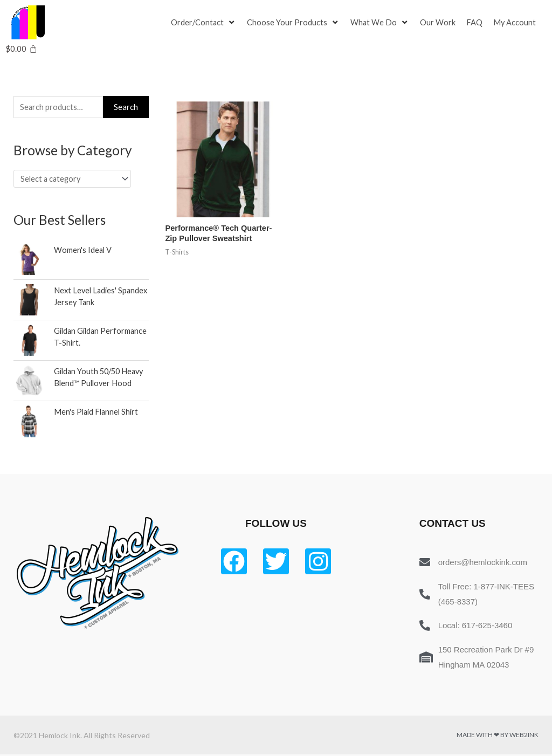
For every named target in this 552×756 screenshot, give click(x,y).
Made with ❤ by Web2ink (498, 736)
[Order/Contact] (204, 23)
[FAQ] (476, 23)
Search (126, 107)
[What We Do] (381, 23)
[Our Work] (439, 23)
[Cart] (21, 49)
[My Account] (516, 23)
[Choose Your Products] (294, 23)
